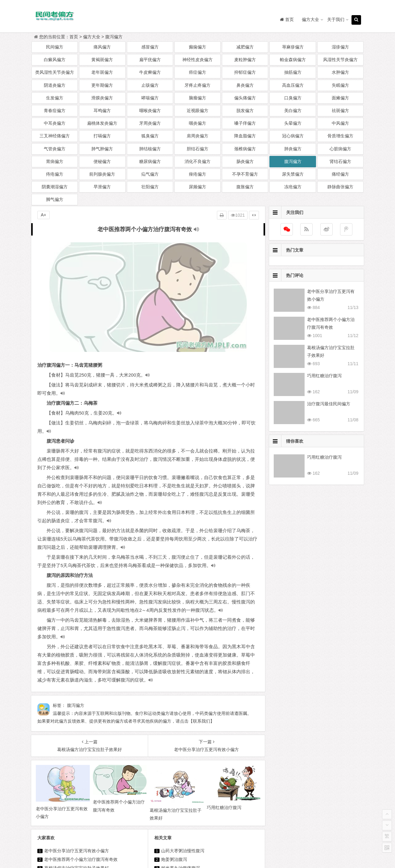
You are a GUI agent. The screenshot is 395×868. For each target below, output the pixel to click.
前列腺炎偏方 (102, 174)
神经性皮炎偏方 (197, 60)
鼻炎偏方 (245, 85)
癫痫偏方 (197, 47)
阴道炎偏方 (55, 85)
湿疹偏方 (340, 47)
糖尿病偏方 (150, 161)
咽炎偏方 (197, 123)
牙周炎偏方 (150, 123)
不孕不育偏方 (245, 174)
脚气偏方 (55, 199)
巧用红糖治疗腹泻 (61, 766)
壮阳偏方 (150, 187)
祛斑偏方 (340, 111)
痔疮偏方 (55, 174)
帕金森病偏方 (293, 60)
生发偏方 (55, 98)
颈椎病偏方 (245, 149)
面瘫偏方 (340, 98)
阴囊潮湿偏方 (55, 187)
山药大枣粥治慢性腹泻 (183, 740)
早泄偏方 (102, 187)
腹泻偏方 (114, 37)
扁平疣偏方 (150, 60)
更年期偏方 (102, 85)
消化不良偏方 (197, 161)
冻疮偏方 (293, 187)
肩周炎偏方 (197, 136)
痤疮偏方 (197, 174)
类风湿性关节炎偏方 (55, 72)
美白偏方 (293, 111)
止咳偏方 (150, 85)
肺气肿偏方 (102, 149)
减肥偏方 (245, 47)
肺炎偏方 (293, 149)
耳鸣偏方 (102, 111)
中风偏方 (340, 123)
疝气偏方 (150, 174)
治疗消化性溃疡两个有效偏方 (244, 817)
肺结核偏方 (150, 149)
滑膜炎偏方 (102, 98)
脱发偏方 (245, 111)
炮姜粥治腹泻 (174, 749)
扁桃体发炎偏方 (102, 123)
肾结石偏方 (340, 161)
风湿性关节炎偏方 (340, 60)
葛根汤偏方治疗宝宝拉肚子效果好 (77, 757)
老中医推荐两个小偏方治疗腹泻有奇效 (81, 749)
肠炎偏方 (245, 161)
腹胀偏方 (245, 187)
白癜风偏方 (55, 60)
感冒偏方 (150, 47)
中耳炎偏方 (55, 123)
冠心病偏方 (293, 136)
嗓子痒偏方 (245, 123)
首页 (74, 37)
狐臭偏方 (150, 136)
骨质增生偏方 (340, 136)
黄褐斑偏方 (102, 60)
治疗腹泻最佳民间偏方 (66, 774)
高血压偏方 (293, 85)
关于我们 (336, 19)
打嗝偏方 (102, 136)
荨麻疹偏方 (293, 47)
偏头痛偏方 (245, 98)
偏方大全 (310, 19)
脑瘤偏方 (197, 98)
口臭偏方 (293, 98)
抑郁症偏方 (245, 72)
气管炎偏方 (55, 149)
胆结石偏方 (197, 149)
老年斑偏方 (102, 72)
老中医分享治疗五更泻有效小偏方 (77, 740)
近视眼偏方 (197, 111)
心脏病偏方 (340, 149)
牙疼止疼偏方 (197, 85)
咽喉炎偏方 (150, 111)
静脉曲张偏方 (340, 187)
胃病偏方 (55, 161)
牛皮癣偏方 (150, 72)
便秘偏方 (102, 161)
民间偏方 (55, 47)
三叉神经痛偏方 (55, 136)
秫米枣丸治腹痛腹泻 (181, 757)
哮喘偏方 (150, 98)
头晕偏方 (293, 123)
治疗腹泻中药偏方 (178, 766)
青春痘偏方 (55, 111)
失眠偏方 (340, 85)
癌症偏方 (197, 72)
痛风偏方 (102, 47)
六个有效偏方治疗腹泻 (183, 774)
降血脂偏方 (245, 136)
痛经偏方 (340, 174)
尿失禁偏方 (293, 174)
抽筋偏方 (293, 72)
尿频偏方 (197, 187)
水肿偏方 (340, 72)
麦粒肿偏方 (245, 60)
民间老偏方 (211, 846)
